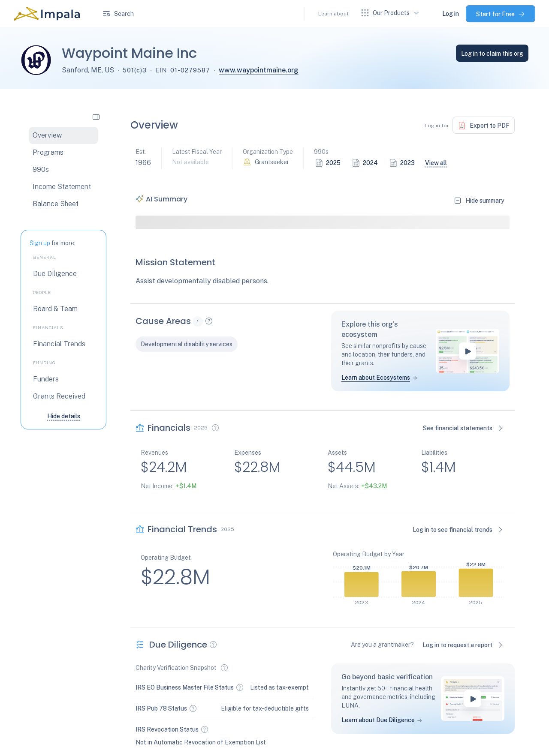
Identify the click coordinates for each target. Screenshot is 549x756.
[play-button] (468, 351)
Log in (451, 14)
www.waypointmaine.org (259, 70)
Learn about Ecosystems (376, 378)
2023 (407, 163)
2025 (333, 163)
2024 (370, 163)
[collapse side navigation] (96, 117)
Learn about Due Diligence (378, 720)
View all (436, 163)
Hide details (64, 416)
